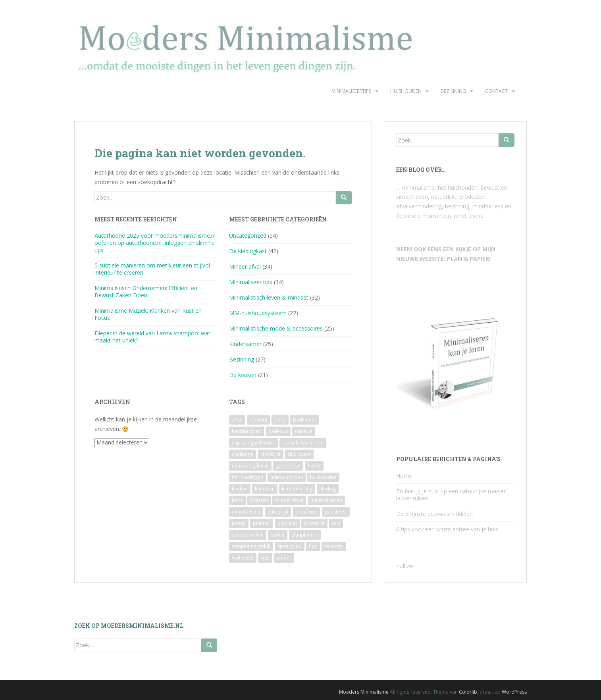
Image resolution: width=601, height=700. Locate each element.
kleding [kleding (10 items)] (328, 489)
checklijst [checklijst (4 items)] (271, 454)
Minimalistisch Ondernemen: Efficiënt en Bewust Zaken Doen (146, 291)
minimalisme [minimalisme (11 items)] (246, 512)
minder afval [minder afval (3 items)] (289, 500)
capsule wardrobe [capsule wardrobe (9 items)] (303, 443)
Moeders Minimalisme (364, 692)
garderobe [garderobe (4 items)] (288, 466)
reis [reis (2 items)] (336, 523)
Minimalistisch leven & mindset (269, 297)
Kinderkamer (245, 344)
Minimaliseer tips (251, 282)
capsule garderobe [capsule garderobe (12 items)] (253, 443)
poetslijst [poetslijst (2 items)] (314, 523)
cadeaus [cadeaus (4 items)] (278, 431)
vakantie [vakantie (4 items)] (334, 546)
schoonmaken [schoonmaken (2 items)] (248, 535)
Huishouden (406, 91)
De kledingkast (248, 251)
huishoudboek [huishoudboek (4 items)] (287, 477)
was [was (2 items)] (265, 558)
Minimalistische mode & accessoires (276, 328)
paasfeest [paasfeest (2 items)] (336, 512)
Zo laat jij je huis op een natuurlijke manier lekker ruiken (451, 495)
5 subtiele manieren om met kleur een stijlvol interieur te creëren (152, 269)
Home (404, 476)
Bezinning (453, 91)
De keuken (243, 375)
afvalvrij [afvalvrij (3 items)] (258, 420)
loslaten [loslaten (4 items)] (259, 500)
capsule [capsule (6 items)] (304, 431)
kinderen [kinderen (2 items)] (265, 489)
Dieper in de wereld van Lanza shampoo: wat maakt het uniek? (152, 337)
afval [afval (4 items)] (237, 420)
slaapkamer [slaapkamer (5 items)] (305, 535)
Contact (496, 91)
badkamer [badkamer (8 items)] (305, 420)
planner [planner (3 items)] (262, 523)
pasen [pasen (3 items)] (239, 523)
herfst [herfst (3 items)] (314, 466)
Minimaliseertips (351, 91)
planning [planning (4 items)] (287, 523)
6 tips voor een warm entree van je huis (447, 529)
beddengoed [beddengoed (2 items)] (247, 431)
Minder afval (245, 266)
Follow (405, 566)
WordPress (514, 692)
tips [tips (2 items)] (313, 546)
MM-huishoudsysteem (258, 313)
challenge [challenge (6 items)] (243, 454)
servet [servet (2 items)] (278, 535)
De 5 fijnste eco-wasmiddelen (434, 514)
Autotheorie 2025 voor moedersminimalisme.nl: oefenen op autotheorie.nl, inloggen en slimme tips (156, 243)
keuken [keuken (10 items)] (240, 489)
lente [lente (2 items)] (237, 500)
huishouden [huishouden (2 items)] (323, 477)
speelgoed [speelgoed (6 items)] (290, 546)
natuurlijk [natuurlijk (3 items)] (278, 512)
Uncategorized (248, 236)
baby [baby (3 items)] (280, 420)
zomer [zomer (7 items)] (284, 558)
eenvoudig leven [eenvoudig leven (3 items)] (250, 466)
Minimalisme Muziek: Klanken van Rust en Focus (148, 314)
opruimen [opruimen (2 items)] (306, 512)
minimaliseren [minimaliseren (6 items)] (326, 500)
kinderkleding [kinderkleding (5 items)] (297, 489)
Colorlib (468, 692)
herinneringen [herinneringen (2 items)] (248, 477)
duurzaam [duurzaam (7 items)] (299, 454)
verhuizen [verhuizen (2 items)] (243, 558)
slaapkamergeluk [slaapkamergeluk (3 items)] (251, 546)
